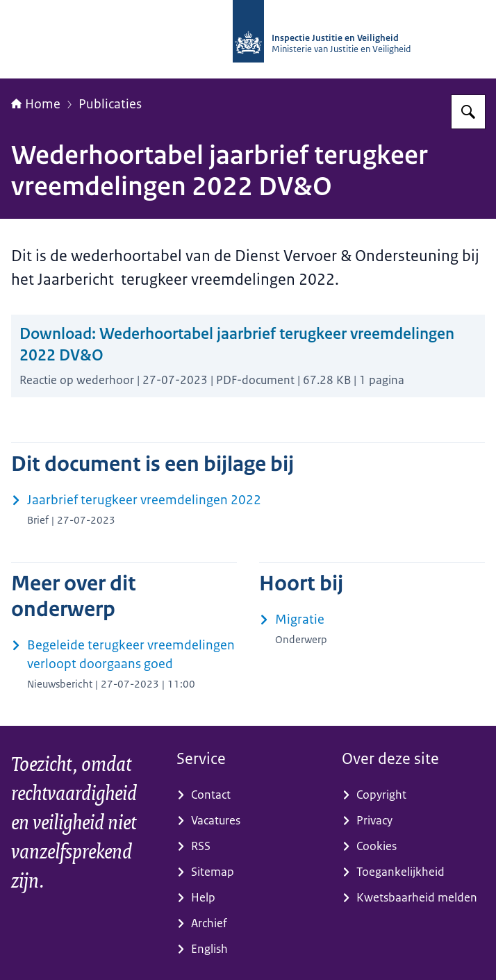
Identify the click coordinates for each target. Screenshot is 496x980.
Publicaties (110, 104)
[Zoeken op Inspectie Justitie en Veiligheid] (468, 112)
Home (36, 104)
